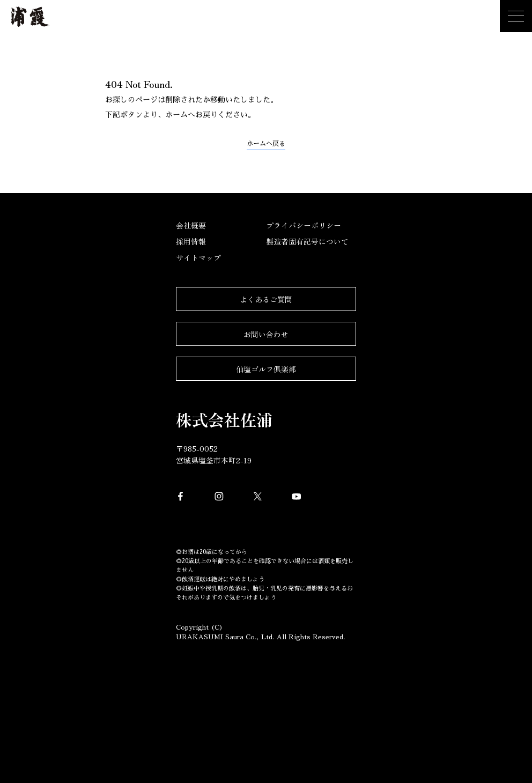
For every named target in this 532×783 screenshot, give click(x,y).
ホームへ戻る (266, 144)
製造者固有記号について (307, 241)
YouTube (297, 497)
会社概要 (191, 225)
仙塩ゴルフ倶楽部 (266, 369)
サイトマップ (198, 257)
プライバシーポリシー (304, 225)
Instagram (219, 497)
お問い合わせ (266, 334)
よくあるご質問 (266, 299)
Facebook (181, 497)
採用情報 (191, 241)
